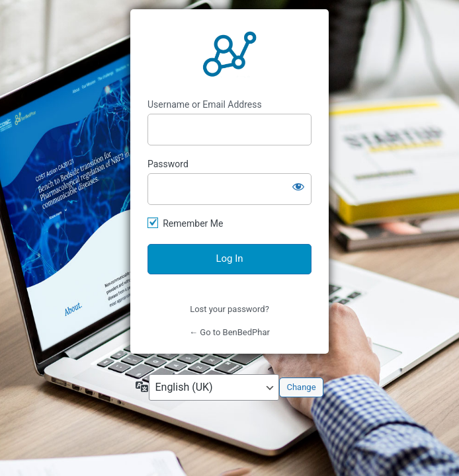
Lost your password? (230, 309)
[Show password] (298, 186)
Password (168, 164)
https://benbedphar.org (230, 54)
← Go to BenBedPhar (230, 332)
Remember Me (193, 223)
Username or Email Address (205, 104)
